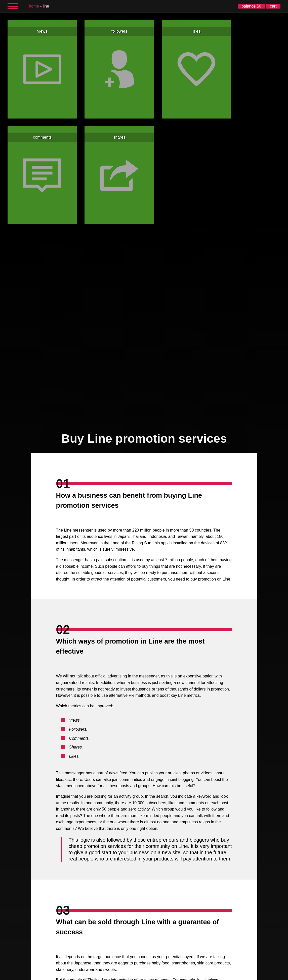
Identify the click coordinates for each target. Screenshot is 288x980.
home (34, 6)
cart (273, 6)
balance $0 (251, 6)
